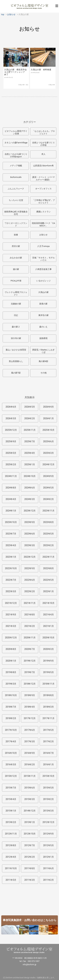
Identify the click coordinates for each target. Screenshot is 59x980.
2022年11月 (48, 557)
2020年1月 (11, 661)
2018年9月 (30, 695)
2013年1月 (30, 822)
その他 (44, 373)
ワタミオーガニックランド (16, 224)
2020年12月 (11, 638)
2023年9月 (30, 522)
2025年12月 (11, 430)
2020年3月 (48, 649)
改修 (16, 235)
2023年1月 (11, 557)
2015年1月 (11, 811)
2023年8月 (48, 522)
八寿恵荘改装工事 (43, 269)
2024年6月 (30, 488)
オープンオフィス (43, 189)
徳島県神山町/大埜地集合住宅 (16, 213)
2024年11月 (11, 476)
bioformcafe (16, 177)
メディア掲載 (16, 166)
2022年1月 (48, 591)
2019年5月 (48, 672)
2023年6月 (30, 534)
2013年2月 (11, 822)
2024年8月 (11, 488)
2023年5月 (48, 534)
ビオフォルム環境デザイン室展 (16, 132)
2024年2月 (48, 499)
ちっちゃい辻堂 (16, 200)
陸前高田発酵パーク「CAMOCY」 (44, 224)
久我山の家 (21, 85)
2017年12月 (30, 718)
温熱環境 (43, 338)
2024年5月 (48, 488)
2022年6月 (30, 580)
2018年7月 (11, 707)
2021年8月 (30, 615)
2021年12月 (11, 603)
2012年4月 (11, 857)
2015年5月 (48, 788)
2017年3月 (30, 741)
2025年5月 (11, 453)
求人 (43, 154)
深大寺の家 (16, 338)
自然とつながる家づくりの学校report (16, 155)
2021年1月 (48, 626)
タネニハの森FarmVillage (16, 143)
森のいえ (43, 327)
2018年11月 (48, 684)
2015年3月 (30, 799)
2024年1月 (11, 511)
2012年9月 (48, 834)
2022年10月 (11, 568)
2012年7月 (30, 845)
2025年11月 (30, 430)
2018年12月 (30, 684)
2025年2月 (11, 464)
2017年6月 (30, 730)
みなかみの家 (16, 258)
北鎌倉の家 (16, 304)
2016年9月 (30, 753)
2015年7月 (11, 788)
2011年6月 (48, 868)
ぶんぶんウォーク (16, 189)
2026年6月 (11, 407)
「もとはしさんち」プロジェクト (44, 132)
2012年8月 (11, 845)
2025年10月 (48, 430)
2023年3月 (30, 545)
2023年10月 (11, 522)
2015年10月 (48, 776)
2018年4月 (30, 707)
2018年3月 (48, 707)
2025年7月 (30, 441)
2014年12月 (30, 811)
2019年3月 (11, 684)
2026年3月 (11, 418)
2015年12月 (11, 776)
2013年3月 (48, 811)
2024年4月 (11, 499)
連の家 (16, 269)
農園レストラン (44, 212)
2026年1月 (48, 418)
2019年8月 (11, 672)
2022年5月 (48, 580)
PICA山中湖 (16, 281)
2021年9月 (11, 615)
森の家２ (16, 327)
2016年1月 (48, 764)
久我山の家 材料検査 (41, 70)
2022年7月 (11, 580)
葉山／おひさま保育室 (16, 350)
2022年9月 (30, 568)
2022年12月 (30, 557)
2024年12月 (48, 464)
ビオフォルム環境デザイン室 (30, 6)
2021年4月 (48, 615)
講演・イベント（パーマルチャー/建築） (44, 178)
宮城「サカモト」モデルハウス (44, 259)
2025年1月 (30, 464)
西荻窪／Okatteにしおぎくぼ (43, 351)
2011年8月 (30, 868)
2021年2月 (30, 626)
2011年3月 (30, 880)
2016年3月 (11, 764)
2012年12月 (48, 822)
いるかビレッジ (44, 281)
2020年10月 (48, 638)
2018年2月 (11, 718)
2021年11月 (30, 603)
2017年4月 (11, 741)
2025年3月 (48, 453)
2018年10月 (11, 695)
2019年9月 (48, 661)
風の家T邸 (16, 373)
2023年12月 (30, 511)
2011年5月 (11, 880)
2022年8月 (48, 568)
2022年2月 (30, 591)
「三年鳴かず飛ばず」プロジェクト (44, 201)
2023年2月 (48, 545)
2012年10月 (30, 834)
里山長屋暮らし (16, 361)
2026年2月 (30, 418)
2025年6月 (48, 441)
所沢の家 (16, 246)
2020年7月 (30, 649)
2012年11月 (11, 834)
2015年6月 (30, 788)
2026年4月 (48, 407)
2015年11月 (30, 776)
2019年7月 (30, 672)
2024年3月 (30, 499)
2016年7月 (48, 753)
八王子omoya (43, 246)
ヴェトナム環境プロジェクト (16, 293)
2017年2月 (48, 741)
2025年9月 (11, 441)
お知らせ (43, 235)
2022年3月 (11, 591)
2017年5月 (48, 730)
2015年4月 (11, 799)
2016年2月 (30, 764)
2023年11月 (48, 511)
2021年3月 (11, 626)
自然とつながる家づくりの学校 (44, 144)
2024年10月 (30, 476)
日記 (27, 85)
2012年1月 (48, 857)
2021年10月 (48, 603)
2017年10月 (11, 730)
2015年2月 (48, 799)
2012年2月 (30, 857)
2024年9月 (48, 476)
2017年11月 (48, 718)
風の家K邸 (43, 361)
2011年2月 (48, 880)
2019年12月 (30, 661)
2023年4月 (11, 545)
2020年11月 (30, 638)
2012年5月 (48, 845)
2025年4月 (30, 453)
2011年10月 (11, 868)
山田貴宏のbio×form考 (44, 166)
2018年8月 (48, 695)
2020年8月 (11, 649)
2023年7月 (11, 534)
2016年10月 (11, 753)
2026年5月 (30, 407)
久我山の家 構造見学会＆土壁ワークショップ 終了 (15, 72)
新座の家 (43, 304)
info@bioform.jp (29, 965)
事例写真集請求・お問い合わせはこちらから (30, 920)
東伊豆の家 (44, 315)
